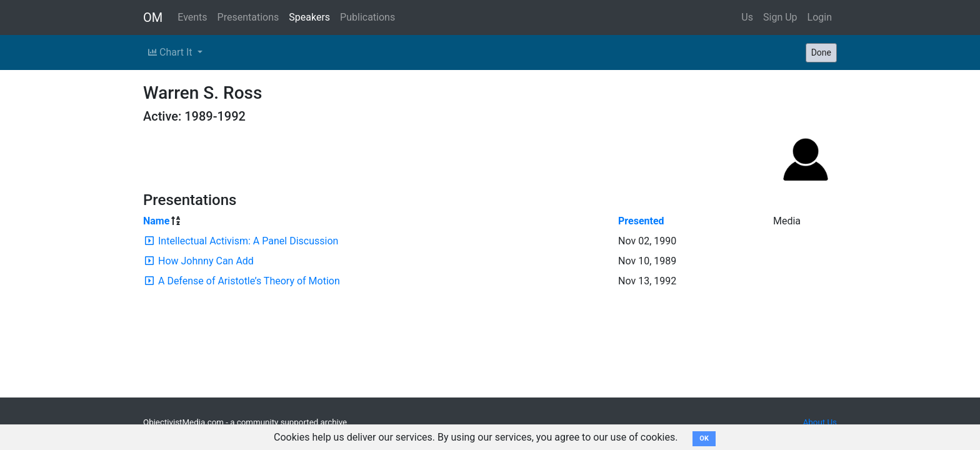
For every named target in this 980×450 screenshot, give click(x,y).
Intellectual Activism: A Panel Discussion (248, 241)
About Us (820, 422)
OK (704, 438)
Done (821, 52)
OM (153, 17)
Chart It (171, 52)
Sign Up (780, 17)
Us (747, 17)
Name (156, 221)
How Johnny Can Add (206, 261)
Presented (641, 221)
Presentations (248, 17)
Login (820, 17)
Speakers (309, 17)
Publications (367, 17)
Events (192, 17)
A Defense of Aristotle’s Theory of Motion (249, 281)
